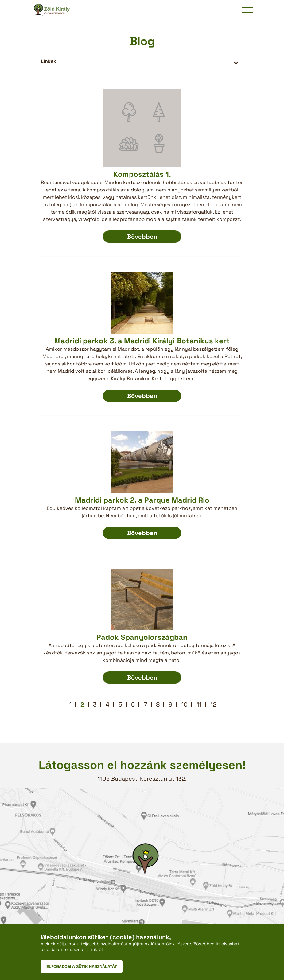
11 (199, 704)
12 (213, 704)
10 (184, 704)
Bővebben (142, 237)
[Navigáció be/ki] (247, 10)
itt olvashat (228, 944)
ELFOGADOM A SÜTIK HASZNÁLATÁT (82, 966)
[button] (142, 61)
